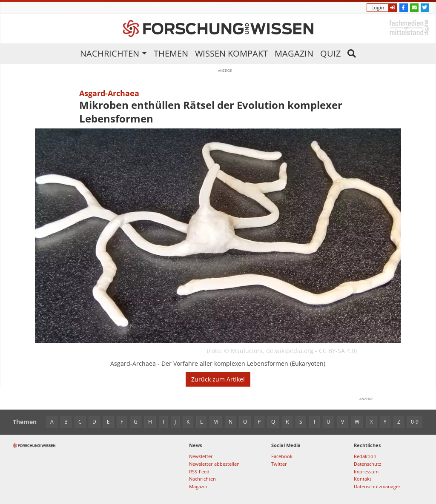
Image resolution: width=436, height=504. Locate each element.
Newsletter (201, 456)
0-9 (415, 422)
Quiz (330, 53)
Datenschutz (367, 464)
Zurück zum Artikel (218, 379)
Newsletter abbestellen (214, 464)
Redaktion (365, 456)
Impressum (366, 471)
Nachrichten (110, 53)
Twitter (279, 464)
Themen (171, 53)
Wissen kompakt (231, 53)
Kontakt (363, 479)
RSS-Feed (199, 471)
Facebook (282, 456)
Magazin (294, 53)
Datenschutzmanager (377, 486)
